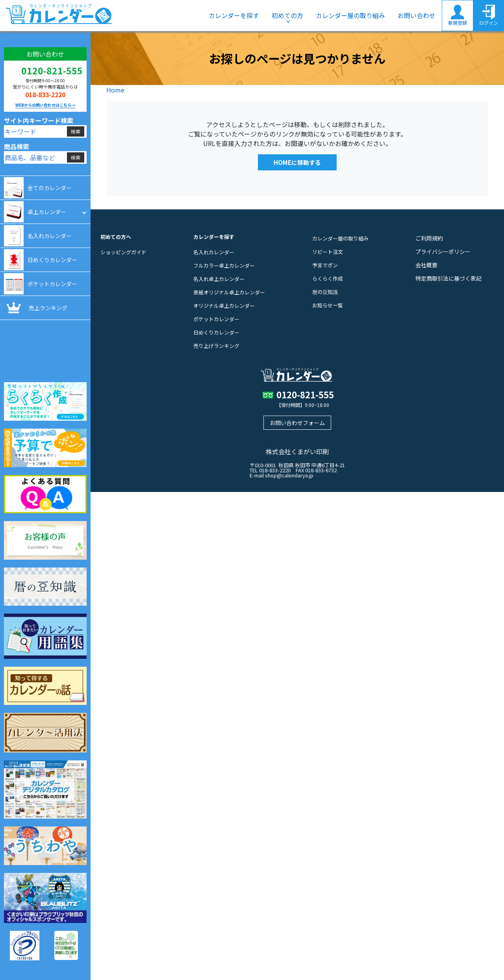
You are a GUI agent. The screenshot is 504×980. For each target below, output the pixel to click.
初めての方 (287, 15)
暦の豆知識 (325, 292)
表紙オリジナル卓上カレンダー (229, 292)
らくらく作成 (328, 278)
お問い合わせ (417, 15)
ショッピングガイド (123, 252)
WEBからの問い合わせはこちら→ (45, 105)
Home (115, 90)
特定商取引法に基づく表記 (448, 278)
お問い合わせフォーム (297, 423)
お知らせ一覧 (328, 305)
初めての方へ (116, 237)
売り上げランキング (216, 346)
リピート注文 (328, 252)
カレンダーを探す (234, 15)
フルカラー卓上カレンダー (224, 265)
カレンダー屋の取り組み (350, 15)
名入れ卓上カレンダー (219, 279)
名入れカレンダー (214, 252)
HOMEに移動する (297, 162)
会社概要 (426, 265)
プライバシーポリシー (443, 251)
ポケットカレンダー (216, 319)
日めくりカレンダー (216, 332)
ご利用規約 (429, 238)
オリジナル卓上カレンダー (224, 306)
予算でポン (325, 265)
